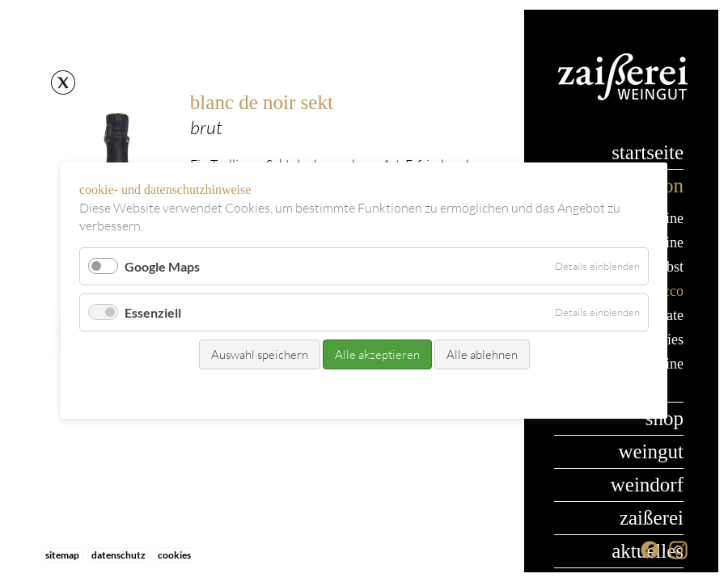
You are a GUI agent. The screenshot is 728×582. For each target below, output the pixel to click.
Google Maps (162, 266)
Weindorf (647, 485)
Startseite (648, 152)
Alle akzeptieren (377, 355)
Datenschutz (119, 555)
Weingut (651, 451)
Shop (665, 418)
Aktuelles (648, 551)
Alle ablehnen (482, 355)
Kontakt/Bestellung (331, 392)
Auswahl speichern (260, 355)
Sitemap (62, 555)
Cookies (174, 555)
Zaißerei (652, 518)
